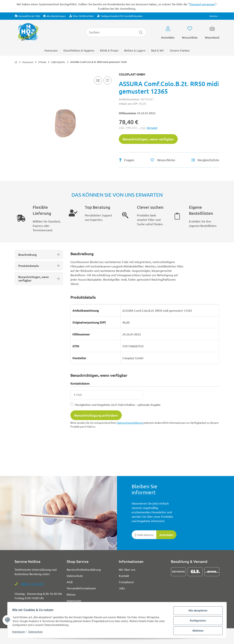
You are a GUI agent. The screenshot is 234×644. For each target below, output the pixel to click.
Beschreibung (39, 254)
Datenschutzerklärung (130, 423)
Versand (152, 128)
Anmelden (166, 535)
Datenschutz (37, 633)
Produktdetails (39, 266)
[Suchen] (111, 32)
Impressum (20, 633)
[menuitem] (180, 50)
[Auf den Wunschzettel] (107, 80)
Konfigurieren (197, 622)
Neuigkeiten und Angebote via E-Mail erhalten (118, 405)
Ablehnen (197, 631)
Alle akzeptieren (197, 612)
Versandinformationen (81, 588)
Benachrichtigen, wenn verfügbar (148, 139)
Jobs (122, 588)
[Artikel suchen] (141, 32)
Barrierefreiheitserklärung (84, 569)
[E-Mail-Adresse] (144, 535)
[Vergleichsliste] (98, 80)
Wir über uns (127, 569)
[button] (214, 16)
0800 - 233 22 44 (32, 584)
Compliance (126, 582)
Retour (71, 594)
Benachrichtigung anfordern (96, 415)
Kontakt (124, 576)
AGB (70, 582)
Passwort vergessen (202, 4)
